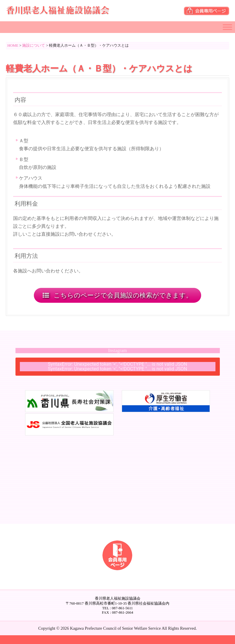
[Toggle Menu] (227, 27)
